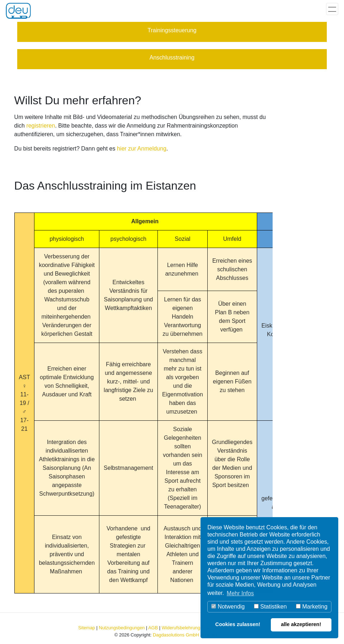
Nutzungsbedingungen (122, 628)
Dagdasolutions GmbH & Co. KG (186, 635)
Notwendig (228, 607)
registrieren (41, 126)
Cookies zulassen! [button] (238, 624)
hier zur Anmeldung (142, 149)
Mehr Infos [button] (240, 593)
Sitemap (87, 628)
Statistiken (270, 607)
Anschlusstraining (172, 58)
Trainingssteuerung (172, 30)
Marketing (312, 607)
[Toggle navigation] (332, 9)
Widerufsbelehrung (181, 628)
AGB (153, 628)
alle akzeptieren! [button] (301, 624)
